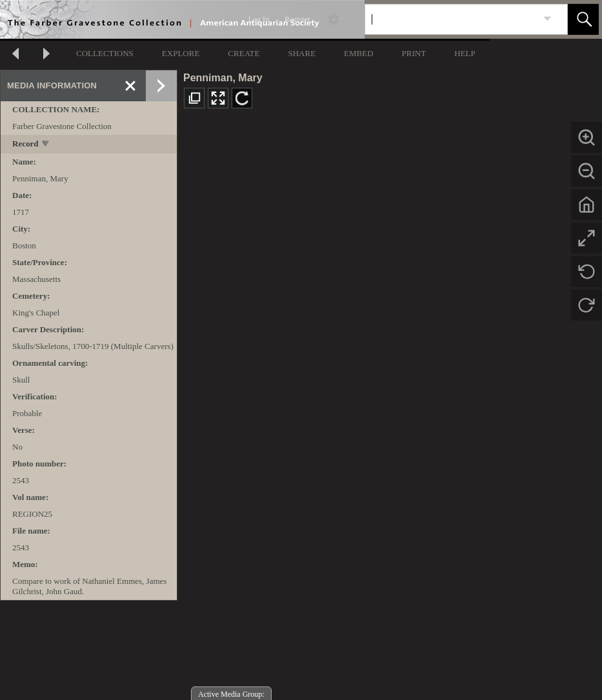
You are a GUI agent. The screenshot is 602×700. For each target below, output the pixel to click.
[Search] (451, 19)
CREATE (244, 53)
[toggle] (46, 145)
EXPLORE (181, 53)
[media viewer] (390, 409)
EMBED (359, 53)
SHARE (302, 53)
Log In (259, 19)
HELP (465, 53)
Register (297, 19)
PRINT (414, 53)
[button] (583, 19)
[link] (547, 19)
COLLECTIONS (105, 53)
